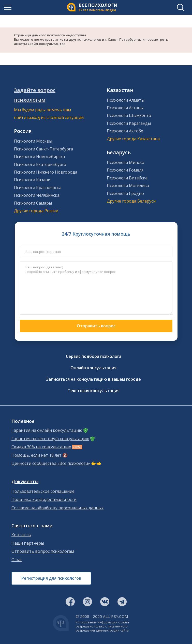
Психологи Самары (33, 203)
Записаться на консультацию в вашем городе (93, 379)
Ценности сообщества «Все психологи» (51, 463)
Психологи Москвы (33, 141)
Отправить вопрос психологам (43, 551)
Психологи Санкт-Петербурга (43, 149)
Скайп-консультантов (47, 44)
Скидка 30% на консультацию (41, 447)
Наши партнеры (28, 543)
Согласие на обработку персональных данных (57, 508)
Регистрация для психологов (51, 578)
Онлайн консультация (93, 368)
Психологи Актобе (125, 131)
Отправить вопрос (96, 326)
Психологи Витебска (127, 178)
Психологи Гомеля (125, 170)
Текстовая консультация (94, 391)
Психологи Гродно (125, 193)
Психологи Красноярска (38, 188)
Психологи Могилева (128, 186)
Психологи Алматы (126, 100)
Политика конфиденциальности (44, 500)
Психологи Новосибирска (39, 157)
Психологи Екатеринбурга (40, 164)
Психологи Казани (32, 180)
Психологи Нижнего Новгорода (46, 172)
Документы (25, 481)
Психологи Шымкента (129, 115)
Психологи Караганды (129, 123)
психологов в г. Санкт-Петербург (109, 39)
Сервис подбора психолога (94, 356)
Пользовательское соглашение (43, 491)
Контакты (21, 535)
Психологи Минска (125, 162)
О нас (17, 560)
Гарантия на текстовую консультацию (50, 439)
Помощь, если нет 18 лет (36, 455)
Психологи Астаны (125, 108)
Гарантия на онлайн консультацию (47, 430)
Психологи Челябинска (37, 195)
